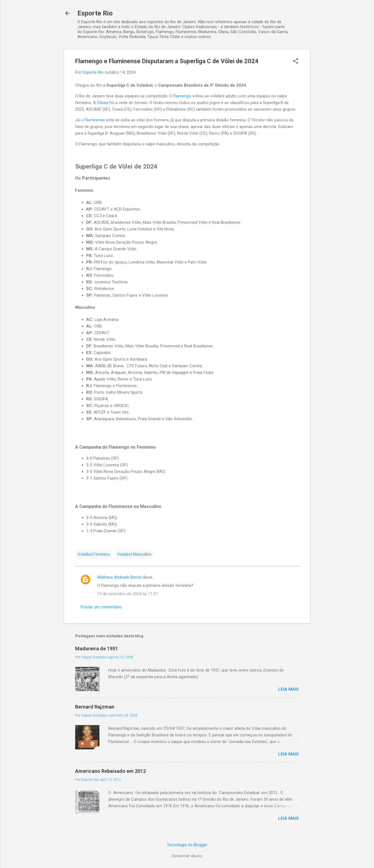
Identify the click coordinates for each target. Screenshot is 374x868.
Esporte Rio (95, 13)
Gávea (103, 103)
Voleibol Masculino (134, 554)
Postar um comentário (101, 607)
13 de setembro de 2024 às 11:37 (127, 594)
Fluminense (95, 120)
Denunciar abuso (187, 856)
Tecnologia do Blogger (187, 845)
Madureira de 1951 (97, 649)
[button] (296, 62)
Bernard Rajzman (95, 707)
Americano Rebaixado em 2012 (110, 771)
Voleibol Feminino (94, 554)
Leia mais (289, 689)
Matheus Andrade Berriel (119, 577)
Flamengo (182, 96)
